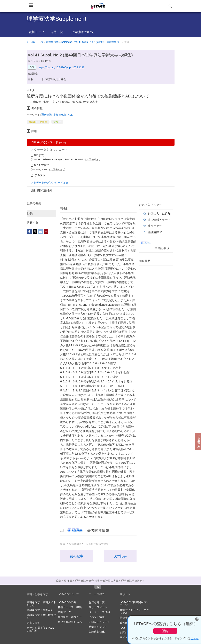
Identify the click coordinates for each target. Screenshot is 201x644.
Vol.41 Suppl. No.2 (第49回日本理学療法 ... (98, 42)
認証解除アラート (159, 232)
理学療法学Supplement (59, 42)
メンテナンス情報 (99, 612)
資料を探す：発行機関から (41, 616)
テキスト (40, 175)
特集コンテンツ (98, 627)
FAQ (122, 628)
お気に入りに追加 (159, 213)
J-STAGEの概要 (67, 602)
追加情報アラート (159, 220)
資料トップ (36, 32)
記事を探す (33, 623)
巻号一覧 (57, 32)
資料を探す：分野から (40, 610)
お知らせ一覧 (97, 602)
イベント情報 (97, 617)
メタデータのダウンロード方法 (49, 182)
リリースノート (98, 607)
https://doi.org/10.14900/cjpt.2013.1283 (61, 67)
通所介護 (47, 115)
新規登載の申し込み (70, 622)
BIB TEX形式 (42, 165)
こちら (195, 638)
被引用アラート (158, 226)
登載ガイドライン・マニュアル (134, 611)
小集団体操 (60, 115)
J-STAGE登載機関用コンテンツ (134, 604)
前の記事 (77, 556)
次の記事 (120, 556)
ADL (70, 115)
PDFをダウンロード (48, 142)
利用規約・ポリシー (70, 617)
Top (98, 587)
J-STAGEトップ (35, 42)
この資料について (82, 32)
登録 (165, 631)
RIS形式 (39, 155)
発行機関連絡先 (42, 190)
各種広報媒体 (97, 632)
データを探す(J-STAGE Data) (40, 629)
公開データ (64, 612)
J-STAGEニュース (99, 622)
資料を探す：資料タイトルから (41, 604)
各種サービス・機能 (70, 607)
